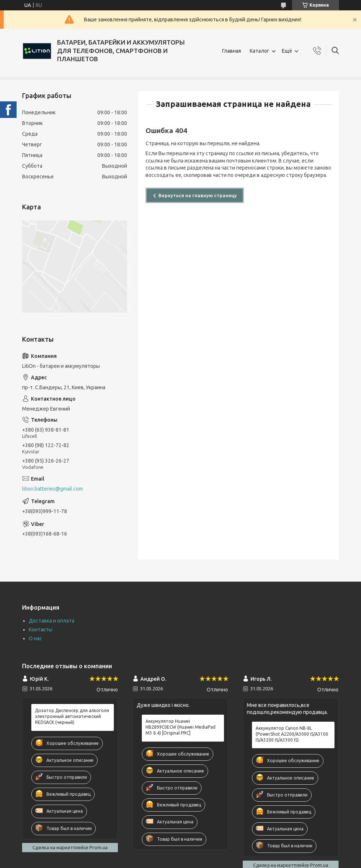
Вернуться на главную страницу (198, 195)
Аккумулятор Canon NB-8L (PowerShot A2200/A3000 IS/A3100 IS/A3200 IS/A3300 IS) (292, 734)
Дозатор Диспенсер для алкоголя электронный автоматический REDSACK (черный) (72, 716)
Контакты (41, 630)
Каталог (260, 51)
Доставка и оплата (52, 621)
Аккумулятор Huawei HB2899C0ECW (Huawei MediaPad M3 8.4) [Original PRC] (180, 727)
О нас (35, 638)
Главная (232, 51)
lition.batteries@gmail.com (52, 489)
